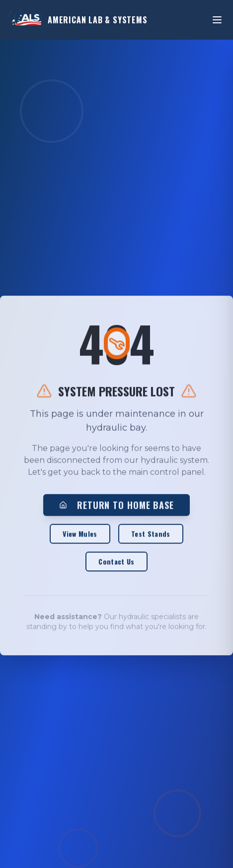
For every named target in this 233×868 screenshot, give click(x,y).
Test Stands (151, 534)
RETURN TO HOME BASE (116, 506)
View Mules (80, 534)
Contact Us (116, 562)
